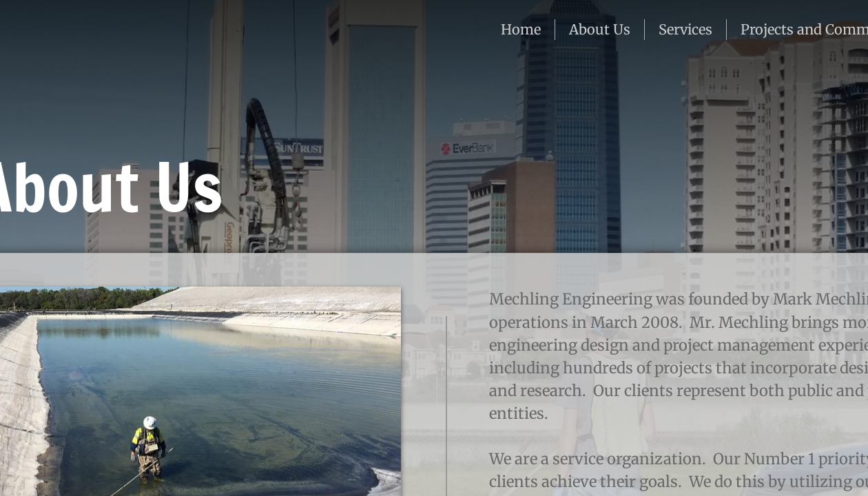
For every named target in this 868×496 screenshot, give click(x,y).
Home (521, 29)
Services (685, 29)
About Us (600, 29)
